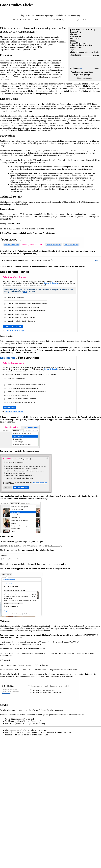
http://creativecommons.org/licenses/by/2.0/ (75, 20)
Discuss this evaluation (85, 78)
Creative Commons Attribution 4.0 (53, 732)
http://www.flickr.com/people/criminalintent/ (20, 50)
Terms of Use (43, 735)
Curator (74, 34)
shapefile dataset (29, 116)
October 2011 (86, 104)
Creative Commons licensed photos (14, 710)
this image (18, 546)
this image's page (49, 635)
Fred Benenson (11, 721)
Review (96, 69)
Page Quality (80, 75)
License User (76, 32)
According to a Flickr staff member (14, 84)
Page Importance (78, 72)
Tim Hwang (10, 723)
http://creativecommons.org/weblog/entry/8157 (21, 47)
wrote (40, 151)
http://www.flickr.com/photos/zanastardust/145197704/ (45, 20)
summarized (40, 109)
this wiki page (27, 631)
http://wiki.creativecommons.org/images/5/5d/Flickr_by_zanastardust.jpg (50, 15)
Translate (96, 55)
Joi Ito (7, 719)
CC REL (84, 202)
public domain (52, 180)
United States (76, 48)
